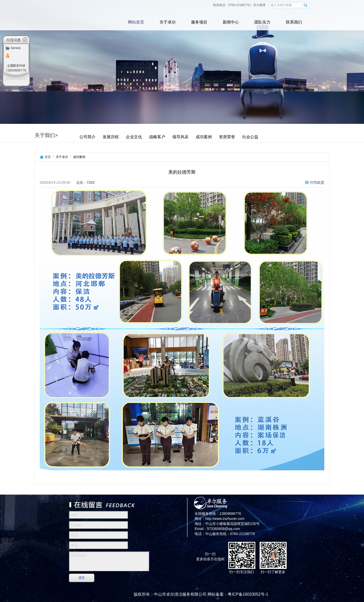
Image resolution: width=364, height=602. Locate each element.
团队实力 (262, 22)
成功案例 (204, 137)
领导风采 (180, 137)
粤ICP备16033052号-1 (248, 594)
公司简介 (87, 137)
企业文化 (134, 137)
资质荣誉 (227, 137)
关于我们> (46, 135)
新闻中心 (231, 22)
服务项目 (199, 22)
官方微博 (259, 5)
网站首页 (136, 22)
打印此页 (317, 182)
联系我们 (294, 22)
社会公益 (250, 137)
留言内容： (109, 561)
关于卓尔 (168, 22)
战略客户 (157, 137)
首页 (48, 157)
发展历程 (111, 137)
